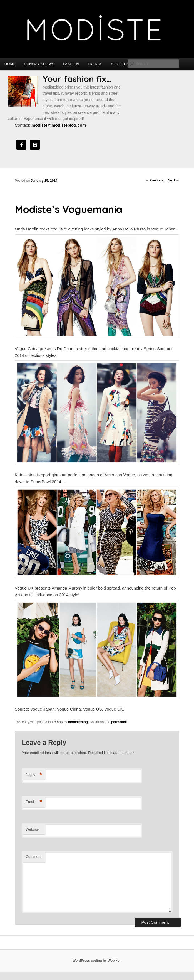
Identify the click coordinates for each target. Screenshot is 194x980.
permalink (119, 722)
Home (10, 64)
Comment (33, 857)
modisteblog (78, 722)
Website (32, 829)
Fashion (71, 64)
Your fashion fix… (77, 79)
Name (34, 775)
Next (174, 180)
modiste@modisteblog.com (59, 125)
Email (34, 802)
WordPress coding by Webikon (97, 961)
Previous (155, 180)
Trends (95, 64)
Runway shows (39, 64)
